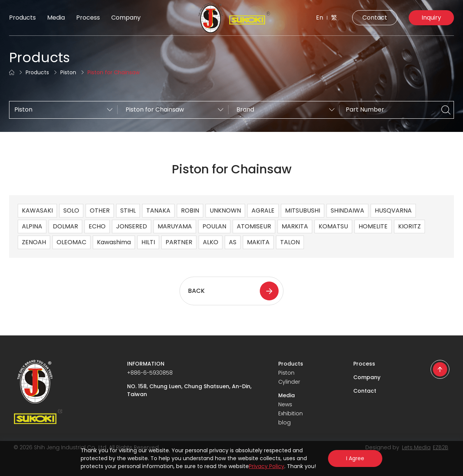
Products (22, 18)
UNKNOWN (225, 210)
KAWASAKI (37, 210)
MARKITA (295, 226)
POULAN (214, 226)
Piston (68, 72)
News (285, 404)
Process (88, 18)
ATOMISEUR (254, 226)
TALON (290, 242)
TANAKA (158, 210)
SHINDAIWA (347, 210)
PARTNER (179, 242)
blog (284, 422)
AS (233, 242)
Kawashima (114, 242)
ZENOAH (34, 242)
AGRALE (263, 210)
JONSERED (132, 226)
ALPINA (32, 226)
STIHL (128, 210)
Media (56, 18)
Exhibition (291, 413)
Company (126, 18)
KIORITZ (409, 226)
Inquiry (431, 18)
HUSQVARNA (393, 210)
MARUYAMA (175, 226)
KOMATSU (333, 226)
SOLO (71, 210)
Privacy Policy (267, 466)
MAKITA (258, 242)
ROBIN (190, 210)
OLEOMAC (71, 242)
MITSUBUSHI (303, 210)
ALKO (211, 242)
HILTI (148, 242)
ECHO (97, 226)
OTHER (100, 210)
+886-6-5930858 (150, 373)
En (320, 18)
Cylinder (289, 382)
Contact (375, 18)
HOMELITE (373, 226)
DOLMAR (65, 226)
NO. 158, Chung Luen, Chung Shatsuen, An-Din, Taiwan (189, 390)
